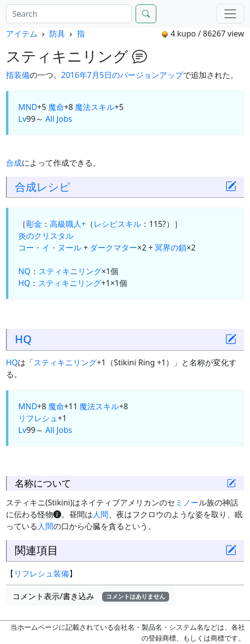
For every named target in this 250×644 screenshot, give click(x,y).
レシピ (54, 187)
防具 (57, 34)
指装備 (18, 75)
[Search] (69, 14)
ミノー (187, 502)
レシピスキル (117, 224)
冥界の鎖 (171, 248)
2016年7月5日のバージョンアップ (122, 75)
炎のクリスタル (46, 236)
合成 (14, 163)
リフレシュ (38, 418)
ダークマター (113, 248)
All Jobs (59, 119)
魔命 (56, 107)
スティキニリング (70, 271)
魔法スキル (95, 107)
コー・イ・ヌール (50, 248)
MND (28, 107)
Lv (22, 119)
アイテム (22, 34)
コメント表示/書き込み (91, 596)
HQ (24, 283)
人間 (101, 514)
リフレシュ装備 (41, 573)
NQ (24, 271)
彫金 (34, 224)
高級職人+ (68, 224)
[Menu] (230, 14)
